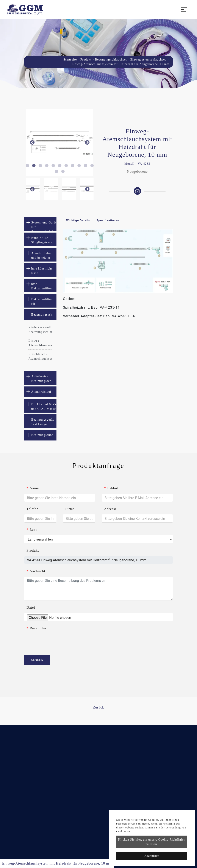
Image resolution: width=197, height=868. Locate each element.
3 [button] (40, 166)
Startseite (70, 60)
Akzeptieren (152, 856)
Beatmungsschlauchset (111, 60)
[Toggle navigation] (184, 10)
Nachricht (36, 571)
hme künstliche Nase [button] (42, 271)
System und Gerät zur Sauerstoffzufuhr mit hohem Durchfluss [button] (44, 226)
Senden (37, 660)
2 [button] (34, 166)
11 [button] (92, 166)
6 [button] (60, 166)
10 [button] (86, 166)
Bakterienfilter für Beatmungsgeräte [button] (43, 303)
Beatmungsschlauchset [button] (44, 315)
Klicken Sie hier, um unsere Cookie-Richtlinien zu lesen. (152, 842)
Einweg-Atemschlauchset (148, 60)
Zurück (98, 707)
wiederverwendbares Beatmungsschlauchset (40, 330)
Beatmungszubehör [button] (44, 435)
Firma (70, 509)
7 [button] (66, 166)
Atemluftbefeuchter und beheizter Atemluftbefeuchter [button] (44, 257)
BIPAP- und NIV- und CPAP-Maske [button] (44, 407)
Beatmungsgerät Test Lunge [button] (43, 422)
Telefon (33, 509)
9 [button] (79, 166)
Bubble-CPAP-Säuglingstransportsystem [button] (44, 240)
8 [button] (73, 166)
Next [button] (87, 143)
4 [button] (47, 166)
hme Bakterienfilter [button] (42, 286)
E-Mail (111, 488)
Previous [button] (32, 143)
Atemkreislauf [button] (41, 392)
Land (32, 530)
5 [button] (53, 166)
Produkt (86, 60)
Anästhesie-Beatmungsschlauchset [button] (44, 379)
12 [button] (56, 172)
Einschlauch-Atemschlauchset (40, 356)
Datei (31, 607)
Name (33, 488)
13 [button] (63, 172)
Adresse (110, 509)
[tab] (40, 224)
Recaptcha (36, 628)
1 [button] (27, 166)
